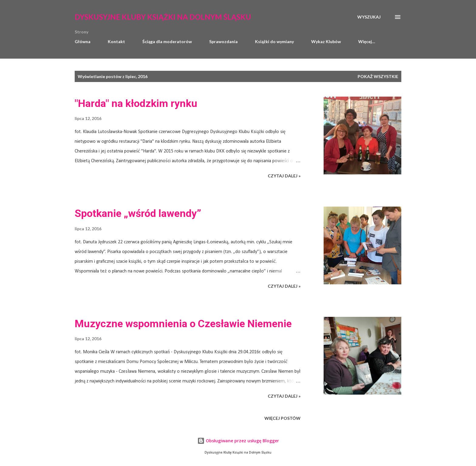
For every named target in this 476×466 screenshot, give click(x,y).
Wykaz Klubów (326, 41)
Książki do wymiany (274, 41)
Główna (83, 41)
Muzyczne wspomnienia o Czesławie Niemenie (183, 324)
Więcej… (367, 41)
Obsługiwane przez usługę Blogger (238, 441)
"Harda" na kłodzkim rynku (136, 103)
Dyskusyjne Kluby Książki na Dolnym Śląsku (163, 17)
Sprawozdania (223, 41)
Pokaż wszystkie (378, 76)
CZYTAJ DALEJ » (284, 176)
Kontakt (116, 41)
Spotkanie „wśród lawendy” (138, 213)
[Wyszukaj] (369, 17)
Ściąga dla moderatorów (167, 41)
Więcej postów (282, 418)
